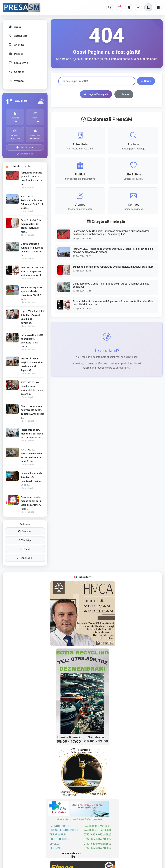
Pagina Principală (96, 94)
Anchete (16, 45)
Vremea (16, 81)
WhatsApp (25, 540)
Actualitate (18, 36)
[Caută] (110, 7)
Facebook (25, 531)
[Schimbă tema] (148, 7)
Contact (16, 72)
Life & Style (18, 63)
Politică (16, 54)
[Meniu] (158, 7)
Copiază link (25, 558)
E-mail (25, 549)
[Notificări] (119, 7)
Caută (146, 81)
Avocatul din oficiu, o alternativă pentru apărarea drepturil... (32, 271)
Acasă (15, 27)
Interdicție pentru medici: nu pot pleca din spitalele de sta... (32, 434)
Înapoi (124, 94)
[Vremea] (138, 7)
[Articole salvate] (129, 7)
